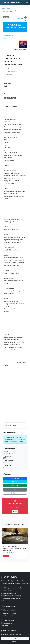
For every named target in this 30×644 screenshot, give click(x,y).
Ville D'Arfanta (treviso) (8, 593)
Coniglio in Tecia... (7, 591)
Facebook (15, 478)
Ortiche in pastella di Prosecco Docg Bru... (14, 588)
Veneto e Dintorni (10, 2)
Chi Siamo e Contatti (8, 620)
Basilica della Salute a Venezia (10, 598)
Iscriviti (15, 511)
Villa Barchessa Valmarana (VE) (11, 596)
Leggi (6, 556)
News (9, 8)
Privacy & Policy (6, 623)
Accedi (15, 638)
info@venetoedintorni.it (8, 613)
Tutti (14, 426)
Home (4, 8)
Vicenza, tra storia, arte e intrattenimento (13, 601)
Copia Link (15, 493)
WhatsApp (15, 486)
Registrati (15, 641)
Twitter (15, 482)
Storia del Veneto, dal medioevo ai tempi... (14, 581)
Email (15, 489)
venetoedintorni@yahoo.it (9, 616)
